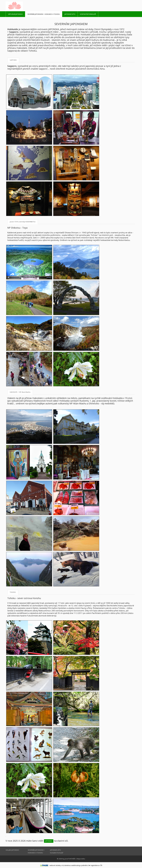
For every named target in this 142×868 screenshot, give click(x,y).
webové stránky (55, 865)
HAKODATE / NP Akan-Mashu (20, 392)
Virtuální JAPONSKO (15, 14)
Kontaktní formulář (88, 14)
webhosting (76, 865)
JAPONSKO (49, 841)
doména (67, 865)
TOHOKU (13, 592)
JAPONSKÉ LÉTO (70, 14)
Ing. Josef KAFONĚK (69, 859)
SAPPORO (13, 60)
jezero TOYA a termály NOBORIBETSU (23, 222)
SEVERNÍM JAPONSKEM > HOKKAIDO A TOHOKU (44, 14)
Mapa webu (81, 859)
